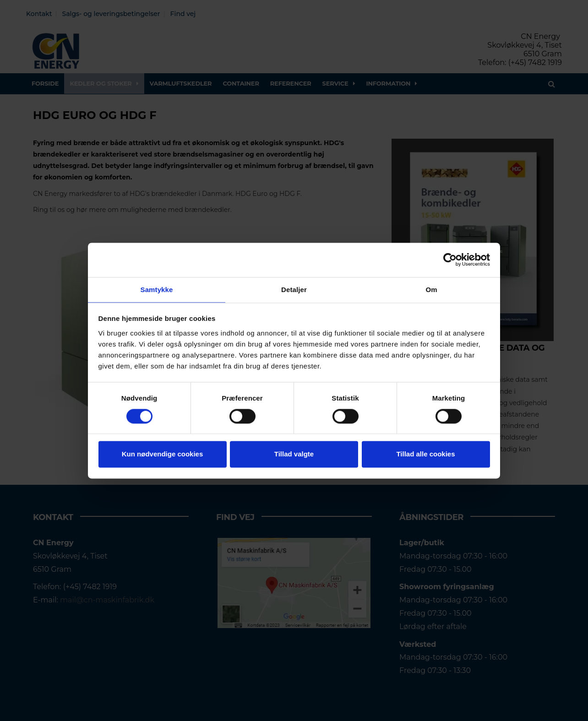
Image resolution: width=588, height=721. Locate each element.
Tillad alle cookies (425, 455)
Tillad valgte (294, 455)
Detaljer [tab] (294, 289)
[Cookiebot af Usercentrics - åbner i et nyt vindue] (450, 259)
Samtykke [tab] (157, 289)
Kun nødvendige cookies (163, 455)
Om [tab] (431, 289)
